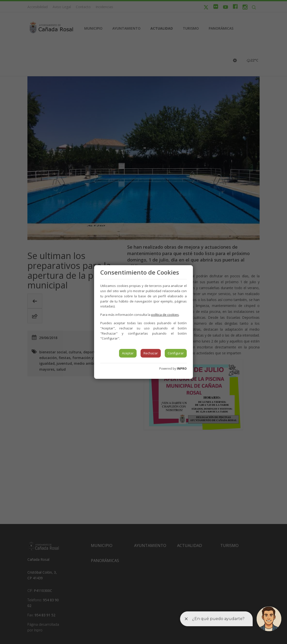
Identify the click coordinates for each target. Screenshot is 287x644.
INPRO (182, 369)
